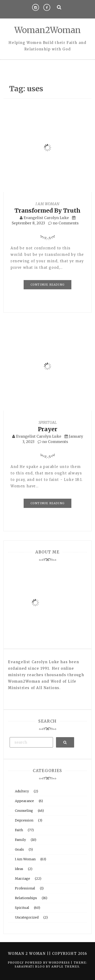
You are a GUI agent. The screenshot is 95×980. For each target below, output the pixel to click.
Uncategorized (27, 917)
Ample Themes (65, 966)
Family (20, 840)
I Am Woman (47, 204)
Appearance (24, 801)
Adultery (22, 791)
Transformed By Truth (47, 211)
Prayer (48, 429)
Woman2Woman (48, 30)
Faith (19, 830)
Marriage (22, 879)
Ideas (19, 869)
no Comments (63, 223)
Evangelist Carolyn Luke (46, 218)
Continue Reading (47, 285)
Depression (24, 820)
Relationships (26, 898)
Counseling (24, 811)
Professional (25, 888)
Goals (19, 849)
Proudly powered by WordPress (39, 963)
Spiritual (48, 422)
